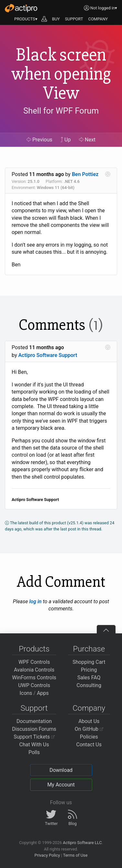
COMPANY (98, 19)
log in (35, 601)
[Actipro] (21, 8)
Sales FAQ (89, 678)
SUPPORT (74, 19)
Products (34, 649)
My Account (61, 785)
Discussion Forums (34, 729)
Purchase (89, 649)
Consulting (89, 685)
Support (34, 708)
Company (89, 708)
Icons (26, 693)
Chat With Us (34, 745)
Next (87, 140)
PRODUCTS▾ (26, 19)
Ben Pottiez (85, 174)
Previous (39, 140)
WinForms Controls (34, 678)
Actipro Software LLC (82, 843)
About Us (89, 721)
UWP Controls (34, 685)
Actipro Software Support (48, 355)
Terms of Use (75, 855)
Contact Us (89, 745)
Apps (43, 693)
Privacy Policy (47, 855)
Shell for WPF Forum (61, 111)
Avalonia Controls (34, 670)
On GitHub (89, 729)
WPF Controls (34, 662)
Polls (34, 752)
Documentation (34, 721)
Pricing (89, 670)
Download (61, 770)
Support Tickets (34, 737)
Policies (89, 737)
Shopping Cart (89, 662)
